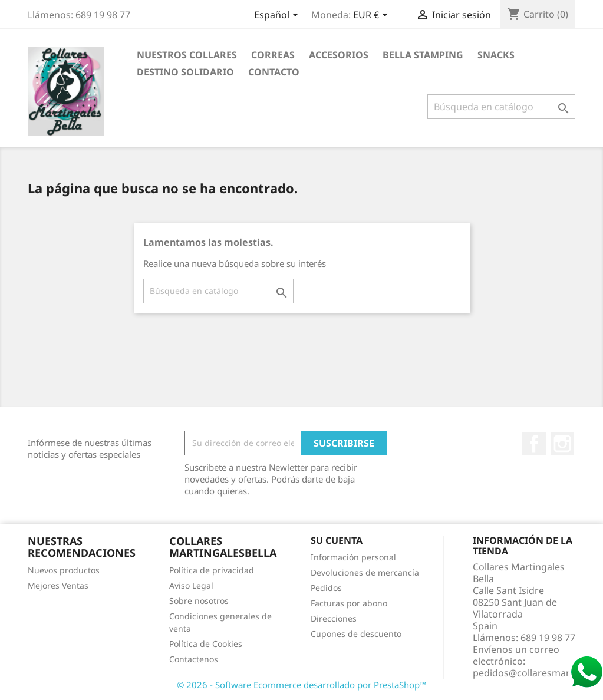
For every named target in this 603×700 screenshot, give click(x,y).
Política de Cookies (206, 644)
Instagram (562, 444)
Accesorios (339, 55)
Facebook (534, 444)
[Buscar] (501, 107)
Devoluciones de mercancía (365, 572)
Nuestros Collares (187, 55)
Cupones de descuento (356, 634)
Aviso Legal (191, 585)
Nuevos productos (64, 570)
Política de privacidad (212, 570)
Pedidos (326, 588)
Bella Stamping (423, 55)
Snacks (496, 55)
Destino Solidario (185, 72)
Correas (273, 55)
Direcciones (334, 618)
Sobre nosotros (199, 601)
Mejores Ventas (58, 585)
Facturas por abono (349, 603)
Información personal (353, 557)
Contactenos (194, 659)
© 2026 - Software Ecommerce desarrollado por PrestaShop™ (302, 685)
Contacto (274, 72)
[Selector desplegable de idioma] (278, 16)
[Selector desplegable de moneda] (373, 16)
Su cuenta (337, 540)
